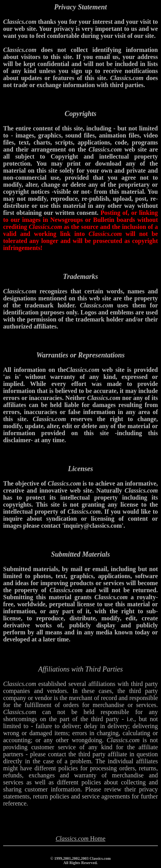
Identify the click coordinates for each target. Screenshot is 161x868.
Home (80, 839)
